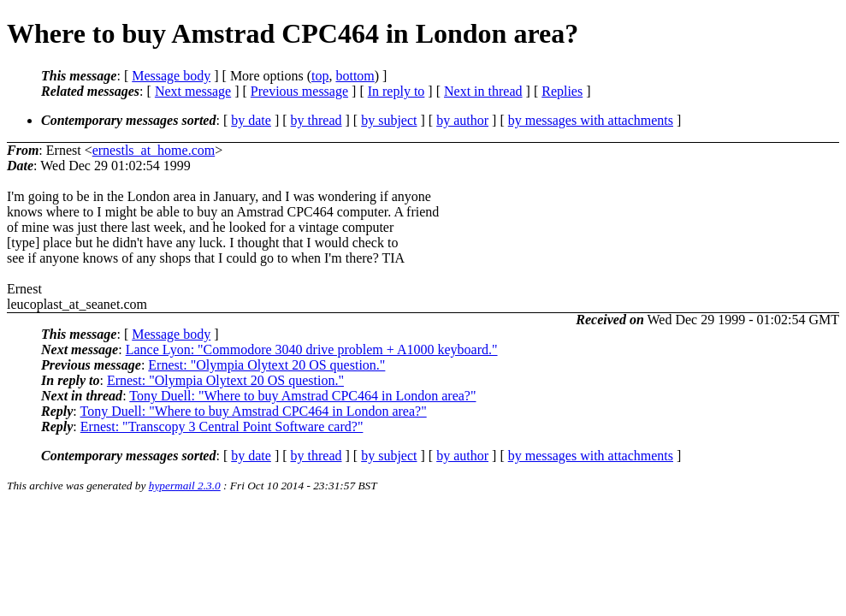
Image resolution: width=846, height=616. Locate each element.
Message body (171, 76)
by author (462, 120)
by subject (389, 120)
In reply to (396, 91)
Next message (193, 91)
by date (251, 120)
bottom (355, 76)
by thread (317, 120)
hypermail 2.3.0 (185, 486)
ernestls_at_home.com (154, 150)
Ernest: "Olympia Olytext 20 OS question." (266, 365)
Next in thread (483, 91)
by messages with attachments (591, 120)
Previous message (299, 91)
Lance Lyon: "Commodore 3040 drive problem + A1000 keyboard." (312, 349)
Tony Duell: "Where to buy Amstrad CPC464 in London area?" (302, 396)
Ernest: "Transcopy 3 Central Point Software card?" (222, 426)
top (320, 76)
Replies (562, 91)
